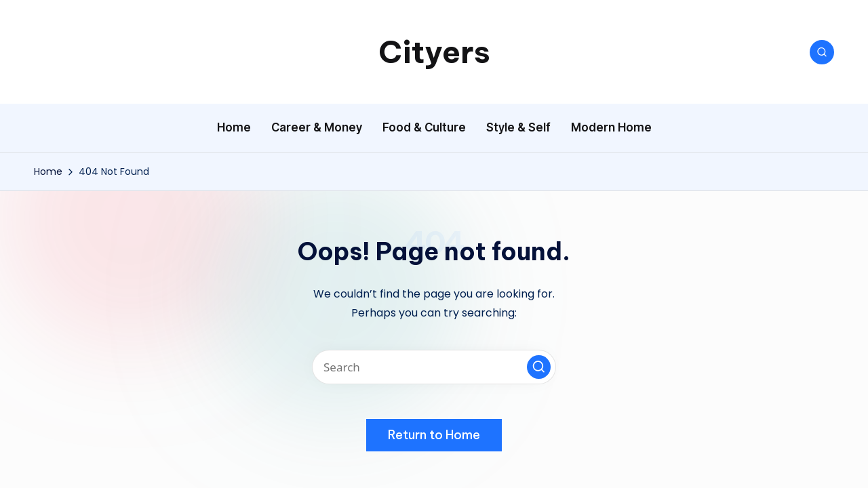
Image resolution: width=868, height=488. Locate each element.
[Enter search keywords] (434, 367)
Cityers (434, 52)
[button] (539, 367)
